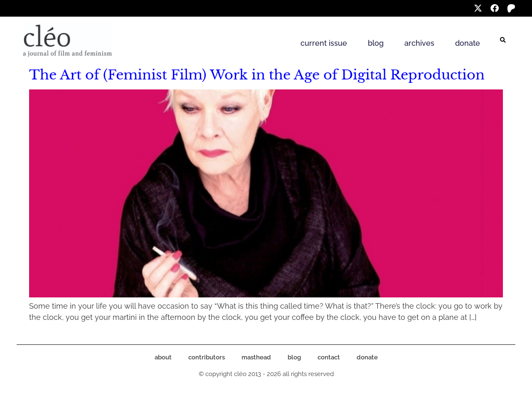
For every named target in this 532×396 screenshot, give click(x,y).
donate (468, 43)
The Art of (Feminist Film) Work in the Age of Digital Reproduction (257, 75)
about (163, 357)
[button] (503, 40)
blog (376, 43)
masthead (256, 357)
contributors (207, 357)
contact (329, 357)
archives (419, 43)
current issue (324, 43)
